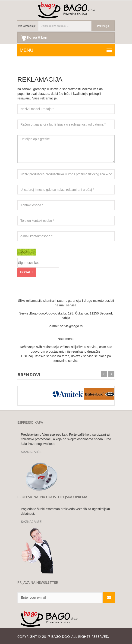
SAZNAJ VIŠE (31, 452)
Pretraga (103, 26)
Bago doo (60, 637)
